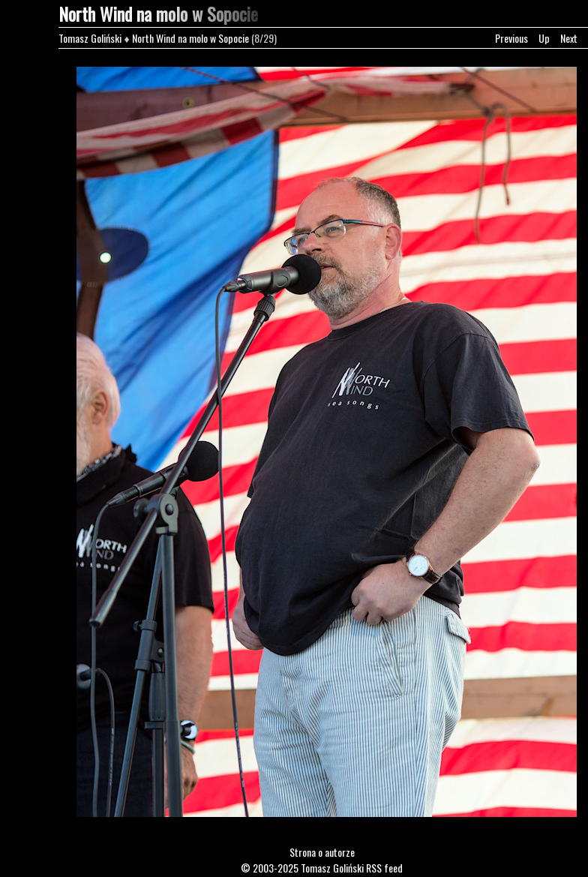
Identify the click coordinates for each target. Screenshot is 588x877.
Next (569, 38)
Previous (511, 38)
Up (544, 38)
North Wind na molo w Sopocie (190, 38)
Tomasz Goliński (90, 38)
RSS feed (384, 868)
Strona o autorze (322, 852)
